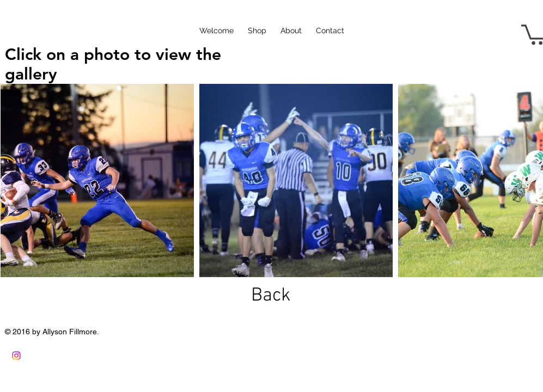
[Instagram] (16, 356)
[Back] (271, 296)
